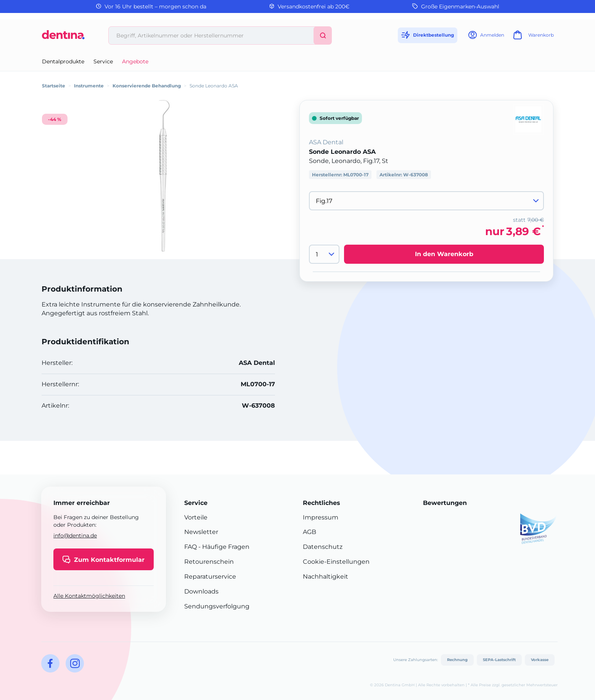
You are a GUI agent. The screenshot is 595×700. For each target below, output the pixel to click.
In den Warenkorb (444, 254)
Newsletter (201, 532)
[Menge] (324, 254)
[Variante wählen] (426, 201)
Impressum (321, 517)
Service (103, 61)
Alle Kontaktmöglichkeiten (89, 596)
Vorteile (196, 517)
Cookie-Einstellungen (336, 562)
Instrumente (89, 86)
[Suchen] (323, 35)
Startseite (54, 86)
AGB (310, 532)
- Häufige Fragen (223, 547)
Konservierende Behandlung (147, 86)
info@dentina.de (75, 535)
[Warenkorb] (532, 37)
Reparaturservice (210, 577)
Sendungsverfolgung (217, 606)
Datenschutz (323, 547)
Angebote (135, 61)
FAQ (191, 547)
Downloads (201, 591)
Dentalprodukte (63, 61)
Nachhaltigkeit (326, 577)
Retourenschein (209, 562)
